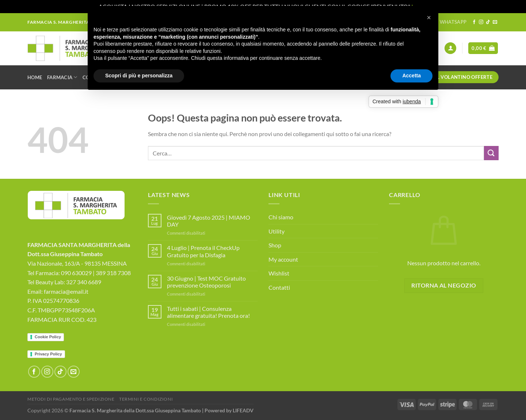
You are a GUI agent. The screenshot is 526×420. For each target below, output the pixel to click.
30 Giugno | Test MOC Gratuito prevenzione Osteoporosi (206, 282)
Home (35, 77)
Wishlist (279, 273)
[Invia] (491, 153)
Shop (275, 245)
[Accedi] (450, 48)
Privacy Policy (48, 354)
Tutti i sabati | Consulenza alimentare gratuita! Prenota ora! (208, 312)
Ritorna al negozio (444, 285)
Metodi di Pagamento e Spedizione (71, 399)
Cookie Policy (48, 337)
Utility (277, 231)
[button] (429, 18)
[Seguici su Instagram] (481, 22)
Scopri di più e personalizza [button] (139, 76)
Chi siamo (281, 217)
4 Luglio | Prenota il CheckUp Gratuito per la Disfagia (203, 251)
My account (283, 259)
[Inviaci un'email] (495, 22)
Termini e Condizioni (146, 399)
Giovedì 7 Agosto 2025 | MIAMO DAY (209, 221)
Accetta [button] (411, 76)
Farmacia (62, 77)
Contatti (279, 287)
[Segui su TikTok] (488, 22)
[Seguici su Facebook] (474, 22)
